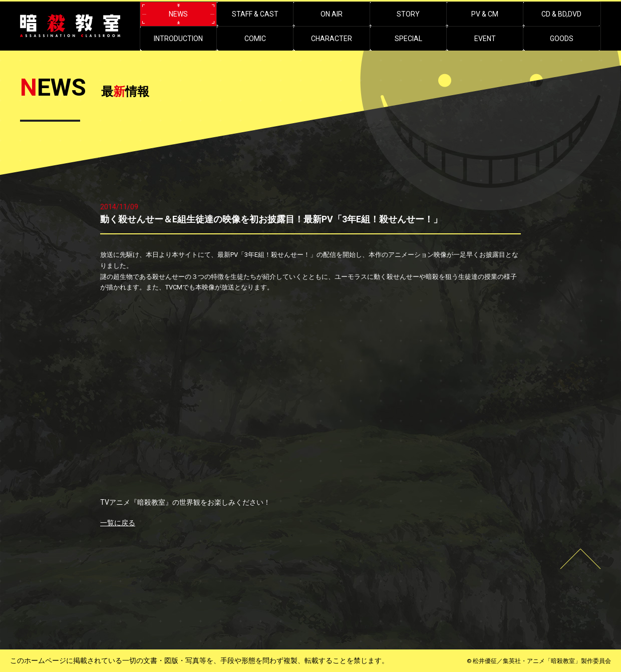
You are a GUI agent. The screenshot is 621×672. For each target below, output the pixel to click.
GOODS (562, 39)
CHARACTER (332, 39)
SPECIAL (408, 39)
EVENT (485, 39)
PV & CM (485, 14)
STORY (408, 14)
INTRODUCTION (178, 39)
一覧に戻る (118, 523)
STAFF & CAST (255, 14)
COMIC (255, 39)
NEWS (178, 14)
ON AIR (332, 14)
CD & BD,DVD (561, 14)
